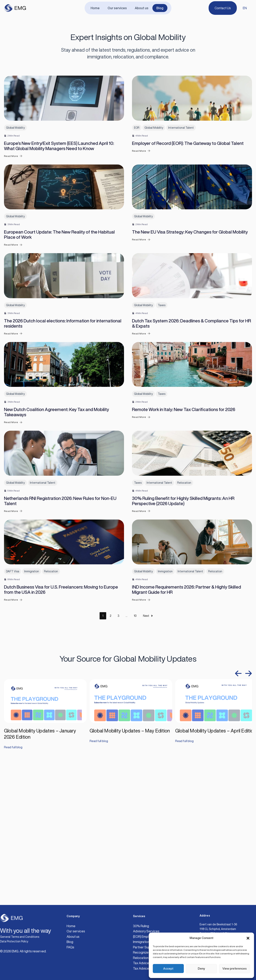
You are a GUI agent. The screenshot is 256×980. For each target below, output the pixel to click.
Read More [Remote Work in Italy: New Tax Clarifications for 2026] (141, 519)
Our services (118, 8)
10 (135, 769)
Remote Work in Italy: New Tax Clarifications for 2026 (184, 512)
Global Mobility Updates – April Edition (216, 883)
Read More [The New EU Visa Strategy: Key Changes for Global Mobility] (141, 290)
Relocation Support (147, 958)
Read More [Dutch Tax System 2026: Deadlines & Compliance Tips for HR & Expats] (141, 410)
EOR (137, 153)
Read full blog (14, 900)
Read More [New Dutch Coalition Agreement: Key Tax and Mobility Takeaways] (13, 524)
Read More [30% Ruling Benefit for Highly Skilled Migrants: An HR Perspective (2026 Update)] (141, 638)
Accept (168, 968)
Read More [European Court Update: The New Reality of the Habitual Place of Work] (13, 296)
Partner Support (145, 947)
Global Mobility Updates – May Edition (130, 883)
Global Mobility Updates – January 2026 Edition (40, 886)
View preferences (234, 968)
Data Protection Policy (14, 941)
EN (245, 8)
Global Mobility (15, 153)
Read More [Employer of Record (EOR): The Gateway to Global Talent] (141, 176)
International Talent (181, 153)
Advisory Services (146, 931)
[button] (248, 938)
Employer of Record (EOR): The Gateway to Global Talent (188, 169)
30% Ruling (141, 926)
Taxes (162, 382)
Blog (157, 8)
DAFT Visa (13, 724)
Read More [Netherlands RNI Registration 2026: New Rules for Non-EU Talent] (13, 638)
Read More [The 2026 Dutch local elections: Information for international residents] (13, 410)
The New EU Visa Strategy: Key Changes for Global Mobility (190, 283)
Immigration (32, 724)
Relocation (184, 610)
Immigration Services (148, 942)
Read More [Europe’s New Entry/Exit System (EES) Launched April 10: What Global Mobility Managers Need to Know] (13, 182)
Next (148, 769)
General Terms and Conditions (20, 937)
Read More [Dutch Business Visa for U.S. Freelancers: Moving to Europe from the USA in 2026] (13, 753)
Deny (201, 968)
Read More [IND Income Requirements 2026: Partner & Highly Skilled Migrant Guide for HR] (141, 753)
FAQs (70, 947)
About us (141, 8)
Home (97, 8)
